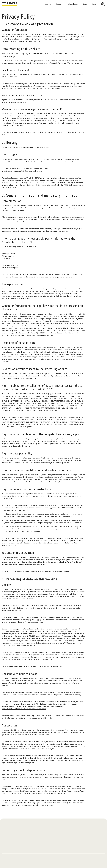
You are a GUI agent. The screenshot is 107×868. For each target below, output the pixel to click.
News (85, 4)
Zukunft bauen (73, 4)
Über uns (48, 4)
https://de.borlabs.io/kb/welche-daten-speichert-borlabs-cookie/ (24, 709)
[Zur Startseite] (9, 4)
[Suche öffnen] (103, 4)
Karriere (95, 4)
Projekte (59, 4)
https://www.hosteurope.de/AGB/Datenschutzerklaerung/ (22, 171)
